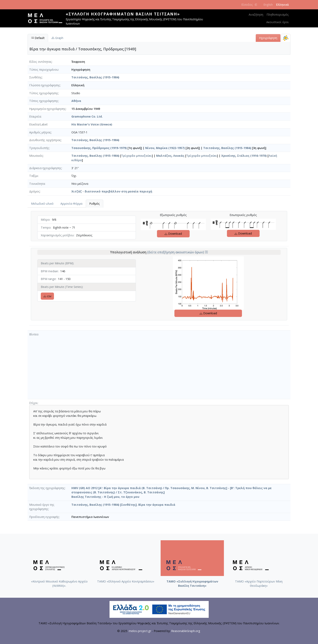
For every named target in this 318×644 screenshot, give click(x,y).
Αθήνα (76, 101)
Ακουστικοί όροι (278, 22)
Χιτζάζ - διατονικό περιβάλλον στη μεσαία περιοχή (112, 191)
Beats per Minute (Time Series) (62, 287)
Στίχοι (33, 403)
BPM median (49, 271)
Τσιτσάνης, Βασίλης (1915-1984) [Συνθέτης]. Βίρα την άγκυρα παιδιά (123, 505)
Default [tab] (38, 38)
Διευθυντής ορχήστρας (45, 140)
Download (173, 234)
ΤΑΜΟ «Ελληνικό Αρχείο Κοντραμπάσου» (126, 581)
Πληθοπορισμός (278, 15)
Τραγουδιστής (39, 148)
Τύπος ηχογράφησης (44, 93)
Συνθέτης (36, 77)
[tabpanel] (159, 269)
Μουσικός (36, 156)
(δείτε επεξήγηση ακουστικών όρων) (178, 252)
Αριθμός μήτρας (40, 132)
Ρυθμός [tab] (95, 204)
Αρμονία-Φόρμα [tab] (71, 204)
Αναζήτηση (256, 15)
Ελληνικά (282, 5)
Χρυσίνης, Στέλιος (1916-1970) (244, 156)
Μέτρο (45, 220)
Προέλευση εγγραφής (44, 517)
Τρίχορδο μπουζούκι (136, 156)
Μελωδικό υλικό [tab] (42, 204)
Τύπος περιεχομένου (44, 70)
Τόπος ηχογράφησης (44, 101)
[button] (206, 252)
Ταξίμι (34, 176)
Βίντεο (34, 334)
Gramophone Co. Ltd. (87, 116)
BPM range (48, 279)
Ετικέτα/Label (38, 124)
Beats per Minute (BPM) (57, 263)
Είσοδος (249, 5)
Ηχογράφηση (268, 38)
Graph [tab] (57, 38)
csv (47, 296)
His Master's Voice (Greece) (92, 124)
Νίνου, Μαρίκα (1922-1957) (165, 148)
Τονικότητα (37, 184)
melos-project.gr (140, 631)
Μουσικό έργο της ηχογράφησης (42, 507)
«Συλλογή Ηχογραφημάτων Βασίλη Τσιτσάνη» (123, 14)
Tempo (46, 227)
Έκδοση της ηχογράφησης (47, 488)
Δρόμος (35, 191)
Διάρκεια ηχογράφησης (45, 168)
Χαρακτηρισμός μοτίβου (57, 235)
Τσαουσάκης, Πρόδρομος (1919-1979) (99, 148)
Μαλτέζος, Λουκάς (170, 156)
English (268, 5)
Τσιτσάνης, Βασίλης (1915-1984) (95, 77)
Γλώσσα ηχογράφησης (45, 85)
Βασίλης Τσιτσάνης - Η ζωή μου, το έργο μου (105, 497)
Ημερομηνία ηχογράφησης (48, 109)
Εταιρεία (35, 116)
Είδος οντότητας (41, 62)
